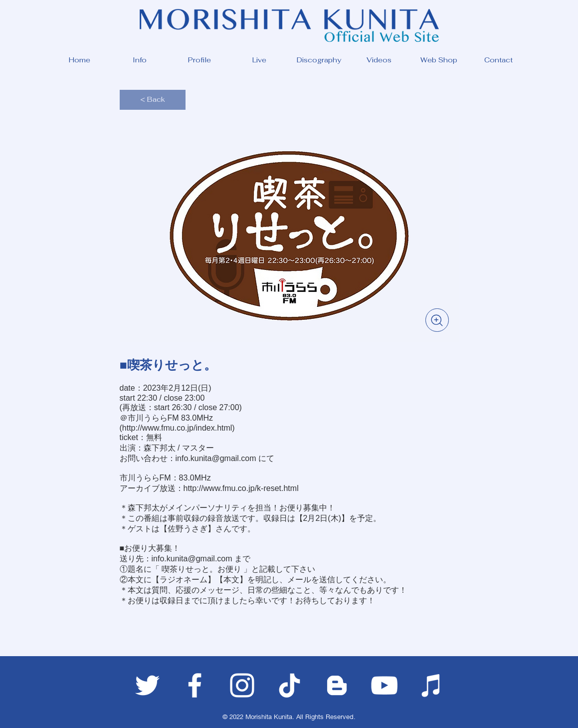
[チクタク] (289, 685)
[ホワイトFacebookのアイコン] (195, 685)
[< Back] (153, 100)
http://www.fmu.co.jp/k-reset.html (241, 488)
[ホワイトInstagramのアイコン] (242, 685)
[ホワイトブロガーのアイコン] (337, 685)
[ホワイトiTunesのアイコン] (432, 685)
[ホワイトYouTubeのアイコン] (384, 685)
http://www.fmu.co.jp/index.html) (179, 428)
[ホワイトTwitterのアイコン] (147, 685)
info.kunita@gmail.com (216, 458)
